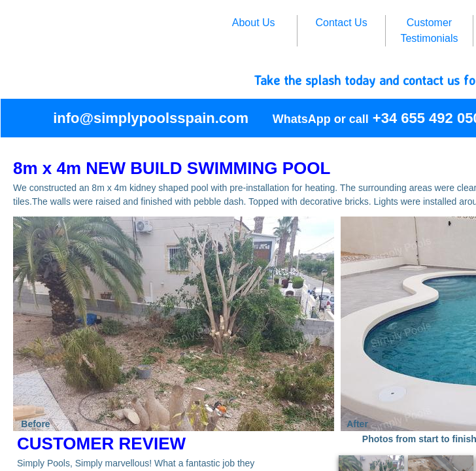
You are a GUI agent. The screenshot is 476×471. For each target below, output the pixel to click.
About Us (254, 23)
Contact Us (342, 23)
